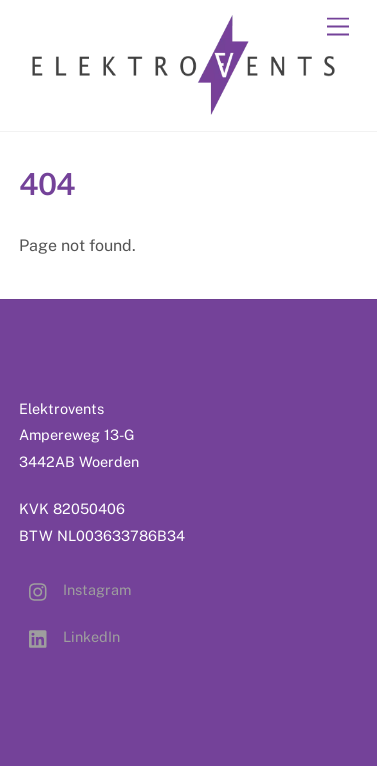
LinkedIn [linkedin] (69, 636)
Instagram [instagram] (75, 589)
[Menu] (338, 27)
